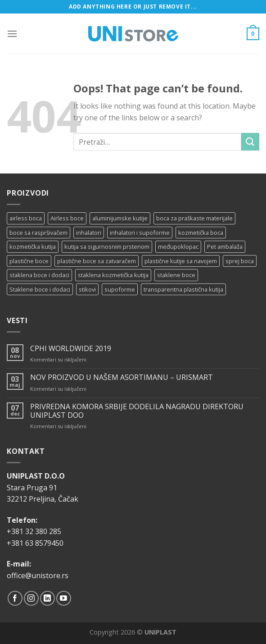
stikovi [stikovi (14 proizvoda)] (87, 289)
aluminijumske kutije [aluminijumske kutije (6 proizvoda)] (120, 218)
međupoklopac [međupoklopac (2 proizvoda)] (178, 247)
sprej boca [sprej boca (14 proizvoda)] (240, 261)
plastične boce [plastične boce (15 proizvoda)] (29, 261)
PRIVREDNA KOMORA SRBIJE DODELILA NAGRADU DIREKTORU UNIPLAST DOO (137, 411)
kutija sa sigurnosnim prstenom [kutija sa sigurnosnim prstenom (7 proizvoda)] (107, 247)
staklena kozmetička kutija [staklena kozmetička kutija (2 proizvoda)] (113, 275)
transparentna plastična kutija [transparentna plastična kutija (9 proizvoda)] (183, 289)
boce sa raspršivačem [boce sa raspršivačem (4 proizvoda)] (38, 233)
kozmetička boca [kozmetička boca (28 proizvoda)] (201, 233)
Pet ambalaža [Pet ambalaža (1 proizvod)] (225, 247)
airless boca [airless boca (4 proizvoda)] (26, 218)
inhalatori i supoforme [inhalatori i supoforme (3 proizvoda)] (140, 233)
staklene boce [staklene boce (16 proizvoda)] (176, 275)
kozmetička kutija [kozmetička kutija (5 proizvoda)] (33, 247)
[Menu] (12, 34)
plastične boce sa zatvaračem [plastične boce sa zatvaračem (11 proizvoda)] (97, 261)
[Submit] (250, 142)
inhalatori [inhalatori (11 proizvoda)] (89, 233)
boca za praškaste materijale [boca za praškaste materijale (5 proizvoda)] (194, 218)
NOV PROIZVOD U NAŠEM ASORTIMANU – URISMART (122, 377)
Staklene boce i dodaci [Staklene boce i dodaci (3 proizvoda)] (40, 289)
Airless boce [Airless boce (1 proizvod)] (67, 218)
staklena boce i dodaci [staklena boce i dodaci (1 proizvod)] (39, 275)
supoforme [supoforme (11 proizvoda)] (120, 289)
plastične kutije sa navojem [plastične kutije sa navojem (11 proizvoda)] (181, 261)
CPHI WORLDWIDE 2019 (71, 349)
